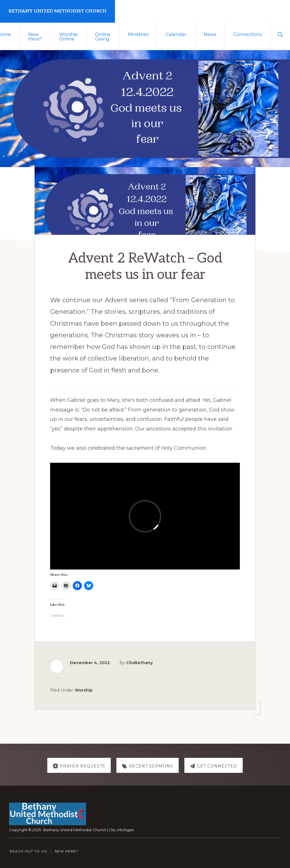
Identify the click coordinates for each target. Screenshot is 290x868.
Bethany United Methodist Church (57, 11)
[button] (280, 34)
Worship (84, 690)
